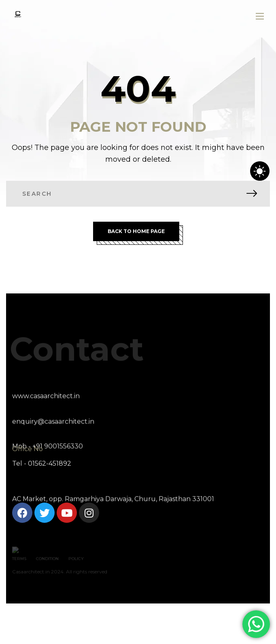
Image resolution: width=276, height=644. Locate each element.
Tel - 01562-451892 (42, 463)
